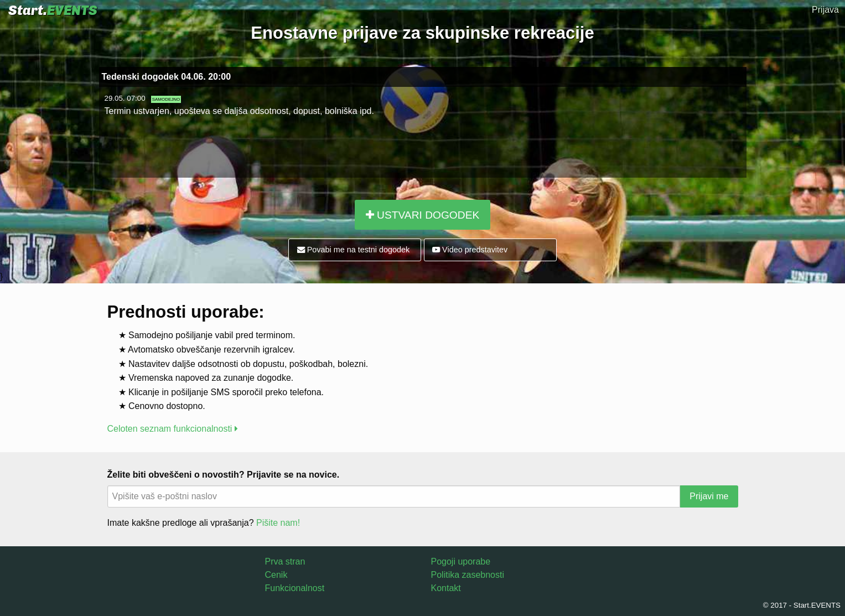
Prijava (825, 10)
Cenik (276, 575)
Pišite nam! (278, 523)
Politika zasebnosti (468, 575)
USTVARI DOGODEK (422, 215)
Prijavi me (709, 496)
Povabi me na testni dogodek (354, 250)
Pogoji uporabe (461, 561)
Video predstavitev (470, 250)
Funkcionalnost (295, 588)
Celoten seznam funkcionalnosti (173, 429)
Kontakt (446, 588)
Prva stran (285, 561)
